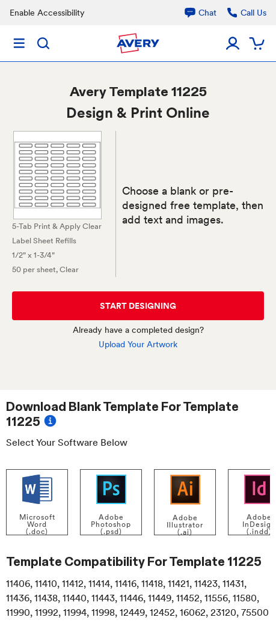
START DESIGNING (138, 306)
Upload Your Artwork (138, 344)
